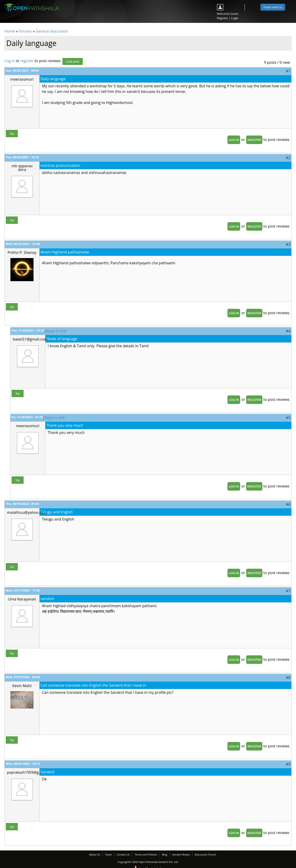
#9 (288, 764)
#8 (288, 678)
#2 (288, 158)
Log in (10, 61)
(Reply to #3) (55, 331)
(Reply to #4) (54, 418)
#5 (288, 418)
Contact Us (123, 854)
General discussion (52, 31)
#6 (288, 504)
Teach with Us (273, 7)
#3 (288, 244)
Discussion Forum (205, 854)
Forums (25, 31)
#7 (288, 591)
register (27, 61)
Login (235, 18)
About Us (95, 854)
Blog (165, 854)
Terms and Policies (146, 854)
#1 (288, 71)
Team (108, 854)
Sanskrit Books (181, 854)
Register (222, 18)
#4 (288, 331)
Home (10, 31)
